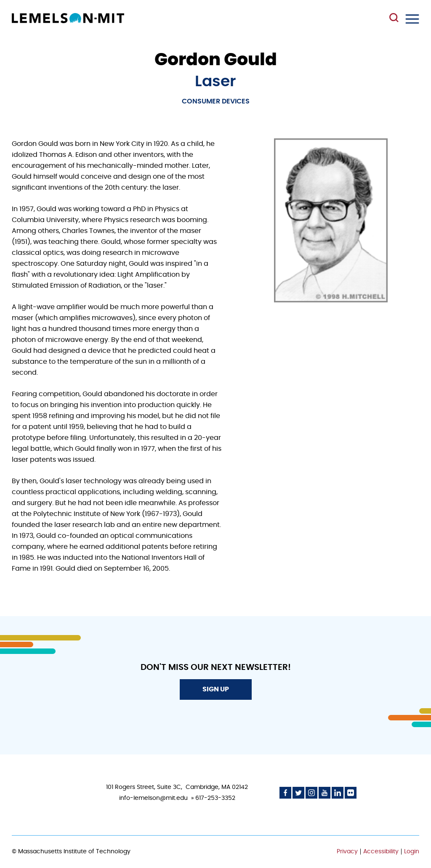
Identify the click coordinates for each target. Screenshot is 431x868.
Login (412, 852)
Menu (412, 19)
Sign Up (216, 689)
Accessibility (381, 852)
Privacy (347, 852)
